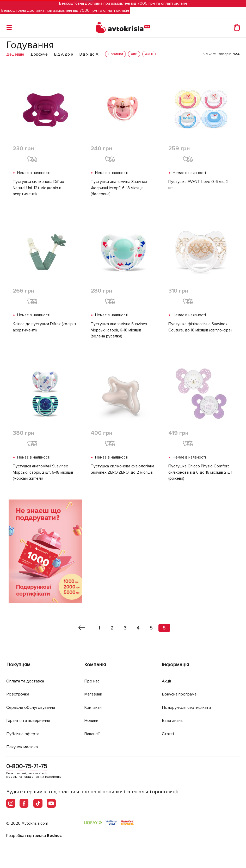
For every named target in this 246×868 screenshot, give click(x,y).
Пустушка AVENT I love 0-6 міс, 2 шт (199, 185)
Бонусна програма (181, 694)
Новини (92, 720)
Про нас (92, 681)
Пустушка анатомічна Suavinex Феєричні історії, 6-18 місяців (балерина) (119, 188)
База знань (174, 720)
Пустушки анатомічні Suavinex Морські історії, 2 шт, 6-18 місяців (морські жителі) (43, 473)
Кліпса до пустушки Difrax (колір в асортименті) (44, 328)
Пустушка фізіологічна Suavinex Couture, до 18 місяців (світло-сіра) (200, 328)
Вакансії (93, 734)
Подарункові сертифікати (188, 707)
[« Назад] (82, 629)
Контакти (94, 707)
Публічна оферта (24, 734)
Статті (168, 734)
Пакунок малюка (23, 747)
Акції (167, 681)
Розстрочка (18, 694)
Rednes (54, 836)
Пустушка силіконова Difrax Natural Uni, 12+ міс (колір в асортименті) (38, 188)
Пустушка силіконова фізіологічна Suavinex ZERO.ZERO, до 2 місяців (122, 470)
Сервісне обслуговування (33, 707)
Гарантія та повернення (31, 720)
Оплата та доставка (27, 681)
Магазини (94, 694)
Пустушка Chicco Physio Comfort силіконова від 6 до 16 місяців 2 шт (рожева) (201, 473)
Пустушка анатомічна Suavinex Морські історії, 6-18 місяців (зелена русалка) (119, 331)
